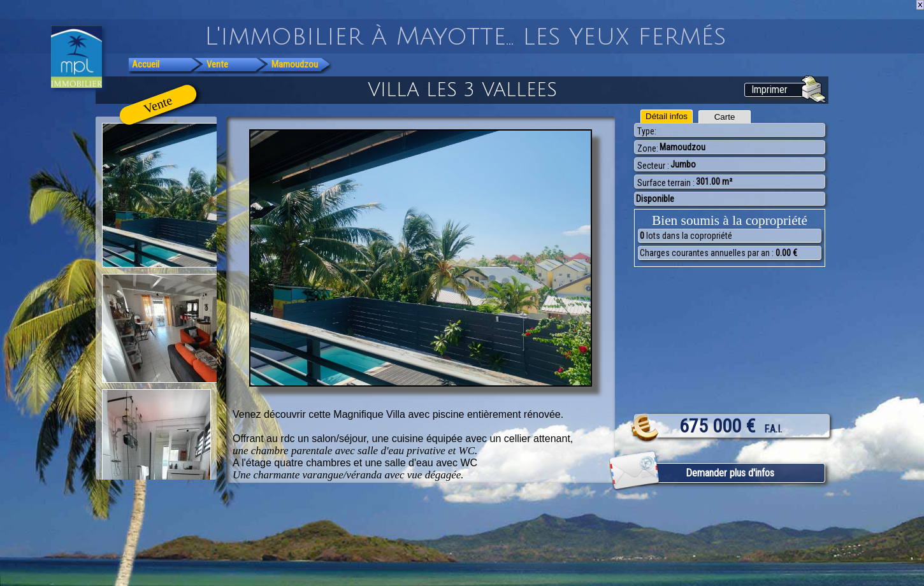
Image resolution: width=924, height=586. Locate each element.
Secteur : (653, 166)
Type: (647, 131)
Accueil (146, 64)
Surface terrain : (666, 183)
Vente (217, 64)
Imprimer (769, 89)
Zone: (648, 148)
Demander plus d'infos (730, 473)
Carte (725, 117)
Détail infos (667, 116)
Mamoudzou (295, 64)
